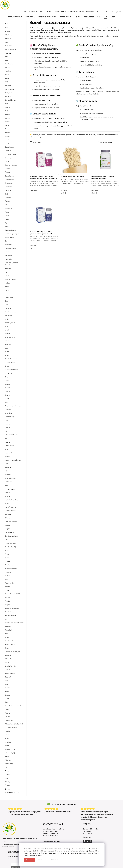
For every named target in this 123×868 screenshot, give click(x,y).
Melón (7, 485)
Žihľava (7, 785)
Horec (7, 287)
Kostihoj (7, 395)
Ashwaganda (9, 89)
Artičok (7, 82)
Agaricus (8, 39)
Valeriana (8, 742)
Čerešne (7, 172)
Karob (7, 366)
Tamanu (7, 713)
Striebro (7, 695)
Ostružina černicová (11, 536)
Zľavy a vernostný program (76, 12)
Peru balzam (9, 565)
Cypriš (7, 161)
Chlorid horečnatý (11, 312)
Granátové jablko (10, 248)
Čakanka (8, 169)
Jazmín (7, 341)
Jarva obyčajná (10, 337)
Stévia (7, 691)
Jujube (7, 355)
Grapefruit (8, 245)
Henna (7, 276)
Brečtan (7, 125)
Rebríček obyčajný (11, 616)
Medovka (8, 475)
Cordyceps (8, 158)
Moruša (7, 496)
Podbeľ (7, 576)
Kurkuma (8, 410)
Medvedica (8, 482)
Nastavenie (42, 860)
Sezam (7, 648)
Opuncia (7, 525)
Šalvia (7, 699)
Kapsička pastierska (11, 370)
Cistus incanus (9, 147)
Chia (6, 301)
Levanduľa (8, 413)
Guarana (8, 252)
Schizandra (8, 659)
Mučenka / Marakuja (11, 500)
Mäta (6, 471)
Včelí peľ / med (10, 749)
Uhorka (7, 735)
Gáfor (7, 227)
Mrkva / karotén (10, 489)
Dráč (6, 194)
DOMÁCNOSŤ (89, 17)
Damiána (8, 190)
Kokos (7, 381)
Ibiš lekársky (9, 316)
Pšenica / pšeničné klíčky (13, 594)
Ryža (6, 634)
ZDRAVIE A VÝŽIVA (15, 17)
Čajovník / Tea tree (11, 165)
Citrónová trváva (10, 154)
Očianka (7, 518)
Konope (7, 391)
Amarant (8, 53)
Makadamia (9, 453)
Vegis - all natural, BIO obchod (34, 12)
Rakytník (8, 605)
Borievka (8, 114)
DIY (99, 17)
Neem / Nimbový (10, 507)
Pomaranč (8, 572)
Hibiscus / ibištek (10, 279)
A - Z (105, 17)
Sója (6, 684)
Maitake (7, 442)
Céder (7, 140)
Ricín (6, 619)
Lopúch (7, 428)
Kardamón (8, 373)
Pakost (7, 550)
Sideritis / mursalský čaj (12, 652)
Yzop (6, 767)
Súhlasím (29, 860)
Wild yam (8, 760)
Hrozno (7, 294)
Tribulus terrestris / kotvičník (14, 724)
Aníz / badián (9, 64)
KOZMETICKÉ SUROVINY (47, 17)
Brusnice (8, 133)
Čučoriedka (8, 187)
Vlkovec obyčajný (11, 753)
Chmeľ (7, 290)
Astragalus (8, 93)
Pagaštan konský (10, 547)
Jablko (7, 326)
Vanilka (7, 738)
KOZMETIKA (30, 17)
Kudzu (7, 402)
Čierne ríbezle (9, 180)
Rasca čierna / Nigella (12, 608)
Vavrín (7, 746)
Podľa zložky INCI (11, 793)
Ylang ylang (9, 764)
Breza (7, 129)
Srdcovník (8, 677)
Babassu (8, 96)
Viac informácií (37, 855)
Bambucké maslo (10, 100)
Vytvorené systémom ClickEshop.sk (62, 867)
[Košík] (118, 12)
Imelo (7, 319)
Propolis (7, 587)
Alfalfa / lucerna (10, 35)
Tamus (7, 710)
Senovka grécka (10, 644)
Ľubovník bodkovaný (12, 435)
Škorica (7, 702)
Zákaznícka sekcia (59, 12)
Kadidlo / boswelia (11, 359)
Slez (6, 681)
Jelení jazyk (8, 344)
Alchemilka (8, 46)
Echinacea (8, 205)
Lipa (6, 420)
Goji (6, 241)
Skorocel (8, 670)
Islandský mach (10, 323)
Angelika (8, 71)
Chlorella (8, 308)
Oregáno (8, 529)
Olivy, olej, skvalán (11, 522)
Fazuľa (7, 212)
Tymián (7, 731)
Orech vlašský (9, 532)
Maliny (7, 449)
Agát (6, 42)
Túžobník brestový (11, 728)
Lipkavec (8, 424)
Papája (7, 558)
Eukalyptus (8, 208)
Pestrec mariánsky (11, 569)
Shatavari (8, 655)
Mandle (7, 456)
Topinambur (9, 720)
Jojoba (7, 352)
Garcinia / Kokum (10, 230)
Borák (7, 111)
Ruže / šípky (9, 630)
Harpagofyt (9, 269)
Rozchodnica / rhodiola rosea (14, 623)
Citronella (8, 151)
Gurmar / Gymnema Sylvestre (11, 264)
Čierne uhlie (9, 183)
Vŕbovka (8, 757)
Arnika (7, 75)
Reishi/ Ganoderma (11, 612)
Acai (6, 28)
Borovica (8, 118)
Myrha (7, 503)
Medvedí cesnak (10, 478)
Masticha (8, 467)
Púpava (7, 597)
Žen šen (7, 789)
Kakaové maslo (10, 363)
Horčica (7, 283)
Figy (6, 223)
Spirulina (8, 688)
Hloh (6, 272)
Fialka (7, 219)
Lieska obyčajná (10, 417)
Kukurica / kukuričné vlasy (13, 406)
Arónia (7, 78)
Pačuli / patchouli (10, 543)
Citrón (7, 143)
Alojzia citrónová (10, 49)
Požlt (6, 579)
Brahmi (7, 122)
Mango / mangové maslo (13, 460)
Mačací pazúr (9, 446)
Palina (7, 554)
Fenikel (7, 216)
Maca (7, 438)
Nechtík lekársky (10, 511)
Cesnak (7, 136)
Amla (7, 57)
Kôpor (7, 399)
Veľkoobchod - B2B (92, 12)
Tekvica (7, 717)
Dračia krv (8, 198)
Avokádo (8, 86)
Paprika (7, 561)
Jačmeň (7, 334)
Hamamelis (9, 255)
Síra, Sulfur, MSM (10, 666)
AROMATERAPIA (66, 17)
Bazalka (7, 107)
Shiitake (7, 663)
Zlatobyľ (8, 782)
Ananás (7, 67)
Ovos (6, 540)
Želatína (7, 775)
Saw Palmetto (9, 641)
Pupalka (7, 601)
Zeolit (7, 778)
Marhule (7, 464)
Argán (7, 60)
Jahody (7, 330)
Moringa (7, 493)
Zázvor (7, 771)
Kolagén (7, 384)
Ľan (6, 431)
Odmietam (54, 860)
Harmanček (9, 259)
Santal (7, 637)
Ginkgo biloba (9, 237)
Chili (6, 305)
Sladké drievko (10, 673)
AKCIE (113, 17)
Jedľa (6, 348)
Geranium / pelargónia (12, 234)
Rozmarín (8, 626)
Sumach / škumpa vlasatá (13, 706)
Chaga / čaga (9, 297)
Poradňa (48, 12)
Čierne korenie (9, 176)
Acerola (7, 31)
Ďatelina (8, 201)
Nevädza (8, 514)
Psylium (7, 590)
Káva (6, 377)
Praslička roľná (10, 583)
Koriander (8, 388)
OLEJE (78, 17)
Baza (6, 104)
